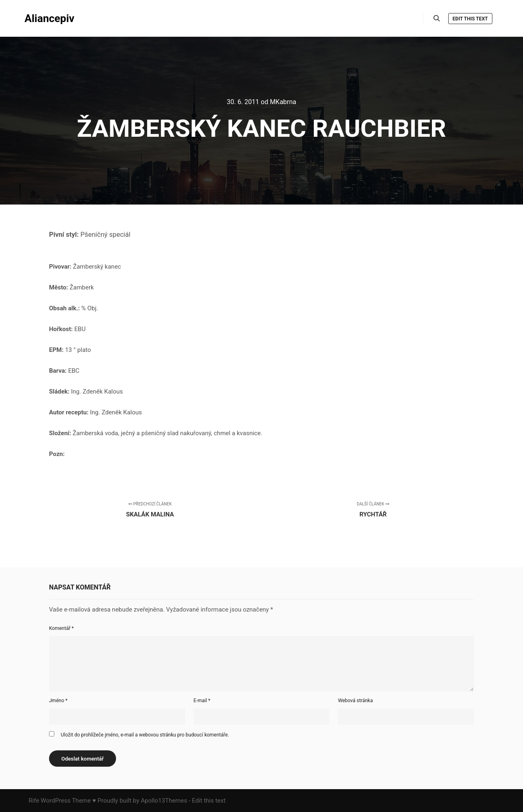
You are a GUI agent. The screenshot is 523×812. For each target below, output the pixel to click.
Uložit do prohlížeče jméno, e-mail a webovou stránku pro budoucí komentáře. (145, 735)
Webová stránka (355, 701)
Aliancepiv (49, 18)
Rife (34, 801)
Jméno (58, 701)
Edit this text (470, 19)
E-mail (202, 701)
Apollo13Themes (164, 801)
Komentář (61, 628)
